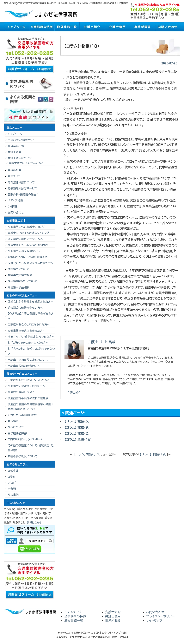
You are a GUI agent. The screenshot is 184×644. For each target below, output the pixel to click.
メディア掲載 (15, 200)
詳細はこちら (34, 523)
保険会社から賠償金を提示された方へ (31, 263)
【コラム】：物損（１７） (88, 454)
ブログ (12, 483)
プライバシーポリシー (160, 616)
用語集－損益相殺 (19, 287)
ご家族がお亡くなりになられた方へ (29, 325)
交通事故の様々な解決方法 (24, 251)
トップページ (16, 27)
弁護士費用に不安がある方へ (26, 163)
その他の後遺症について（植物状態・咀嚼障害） (31, 448)
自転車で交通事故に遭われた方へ (28, 360)
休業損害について (18, 269)
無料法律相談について (21, 182)
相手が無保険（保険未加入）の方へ (28, 343)
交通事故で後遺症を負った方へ (26, 331)
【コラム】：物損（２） (77, 434)
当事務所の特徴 (42, 27)
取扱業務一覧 (67, 27)
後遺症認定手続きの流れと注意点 (28, 398)
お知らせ (13, 471)
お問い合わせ (168, 27)
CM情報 (13, 207)
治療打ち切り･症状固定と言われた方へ (31, 337)
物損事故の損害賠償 (20, 275)
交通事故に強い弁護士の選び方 (27, 227)
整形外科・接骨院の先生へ (23, 194)
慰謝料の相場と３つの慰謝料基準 (28, 257)
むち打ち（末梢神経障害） (23, 415)
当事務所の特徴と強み (21, 140)
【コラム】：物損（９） (77, 427)
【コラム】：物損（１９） (153, 454)
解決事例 (13, 495)
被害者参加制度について (23, 456)
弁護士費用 (117, 27)
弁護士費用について (20, 158)
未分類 (12, 489)
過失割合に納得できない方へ (25, 239)
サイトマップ (154, 621)
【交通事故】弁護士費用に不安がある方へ (31, 316)
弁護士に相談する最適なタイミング (28, 233)
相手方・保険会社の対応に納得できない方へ (31, 351)
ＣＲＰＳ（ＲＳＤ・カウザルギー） (25, 439)
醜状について (16, 427)
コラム (11, 477)
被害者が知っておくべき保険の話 (28, 245)
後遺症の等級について (21, 392)
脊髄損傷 (13, 421)
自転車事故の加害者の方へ (24, 366)
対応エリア (14, 176)
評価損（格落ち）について (22, 281)
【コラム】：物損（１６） (78, 440)
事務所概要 (142, 27)
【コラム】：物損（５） (77, 421)
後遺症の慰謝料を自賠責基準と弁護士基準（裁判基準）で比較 (31, 407)
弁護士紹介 (92, 27)
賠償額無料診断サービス (22, 188)
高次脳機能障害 (17, 433)
